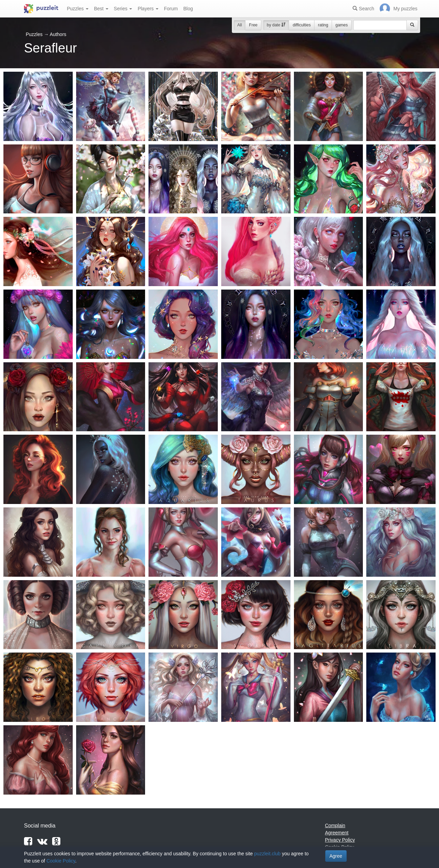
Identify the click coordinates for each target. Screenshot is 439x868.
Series (123, 9)
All (240, 25)
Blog (188, 9)
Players (148, 9)
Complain (335, 825)
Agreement (337, 833)
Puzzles (78, 9)
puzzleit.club (267, 854)
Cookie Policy (61, 861)
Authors (58, 34)
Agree (336, 856)
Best (101, 9)
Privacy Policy (340, 840)
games (342, 25)
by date (276, 25)
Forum (171, 9)
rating (323, 25)
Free (253, 25)
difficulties (301, 25)
